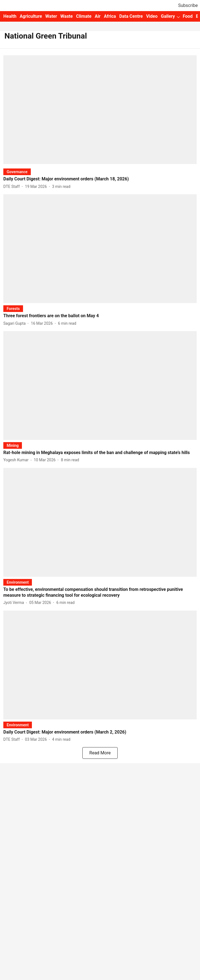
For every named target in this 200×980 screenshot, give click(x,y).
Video (152, 16)
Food (188, 16)
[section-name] (17, 172)
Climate (84, 16)
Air (98, 16)
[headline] (100, 179)
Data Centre (131, 16)
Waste (67, 16)
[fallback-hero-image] (100, 110)
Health (10, 16)
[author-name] (13, 187)
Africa (110, 16)
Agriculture (31, 16)
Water (51, 16)
